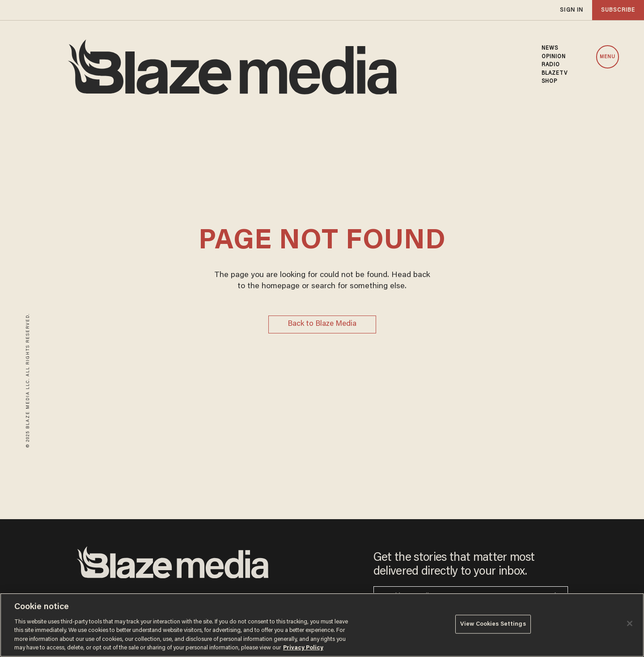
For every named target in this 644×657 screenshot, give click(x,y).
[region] (322, 625)
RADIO (551, 65)
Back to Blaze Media (322, 324)
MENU (608, 57)
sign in (572, 10)
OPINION (554, 57)
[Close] (630, 623)
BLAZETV (555, 73)
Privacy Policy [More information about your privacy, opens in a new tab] (303, 648)
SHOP (549, 81)
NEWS (550, 48)
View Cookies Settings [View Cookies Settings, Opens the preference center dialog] (493, 624)
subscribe (618, 10)
